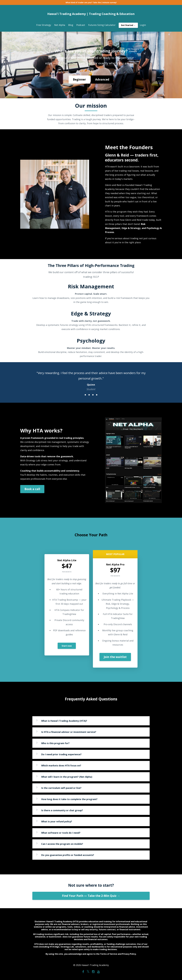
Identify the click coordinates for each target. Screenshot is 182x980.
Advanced (102, 79)
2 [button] (89, 395)
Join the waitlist (115, 657)
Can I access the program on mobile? (62, 844)
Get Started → (128, 25)
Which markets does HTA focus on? (61, 765)
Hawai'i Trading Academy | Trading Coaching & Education (91, 14)
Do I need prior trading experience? (61, 754)
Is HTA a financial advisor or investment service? (69, 732)
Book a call (32, 489)
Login (143, 25)
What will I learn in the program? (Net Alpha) (67, 777)
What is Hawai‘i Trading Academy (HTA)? (64, 721)
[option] (91, 379)
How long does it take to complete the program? (69, 799)
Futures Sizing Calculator (102, 25)
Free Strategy (44, 25)
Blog (71, 25)
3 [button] (93, 395)
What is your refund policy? (57, 821)
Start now (67, 646)
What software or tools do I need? (61, 833)
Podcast (81, 25)
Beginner (79, 79)
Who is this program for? (55, 743)
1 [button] (85, 395)
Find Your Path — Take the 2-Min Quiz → (91, 896)
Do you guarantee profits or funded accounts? (68, 855)
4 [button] (97, 395)
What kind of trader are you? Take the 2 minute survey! (91, 2)
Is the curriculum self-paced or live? (61, 788)
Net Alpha (60, 25)
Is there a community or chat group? (62, 810)
